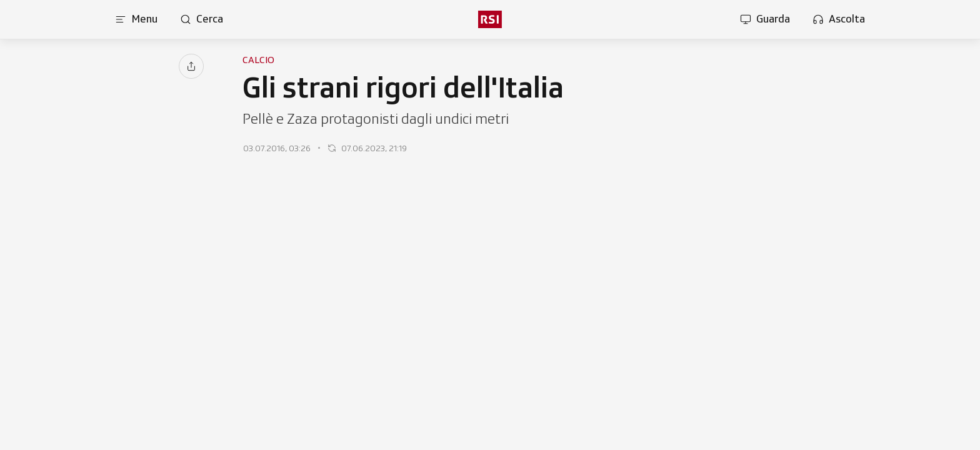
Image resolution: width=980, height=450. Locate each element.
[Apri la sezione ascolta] (839, 19)
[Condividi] (191, 66)
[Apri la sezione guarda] (765, 19)
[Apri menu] (136, 19)
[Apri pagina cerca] (202, 19)
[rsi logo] (490, 19)
